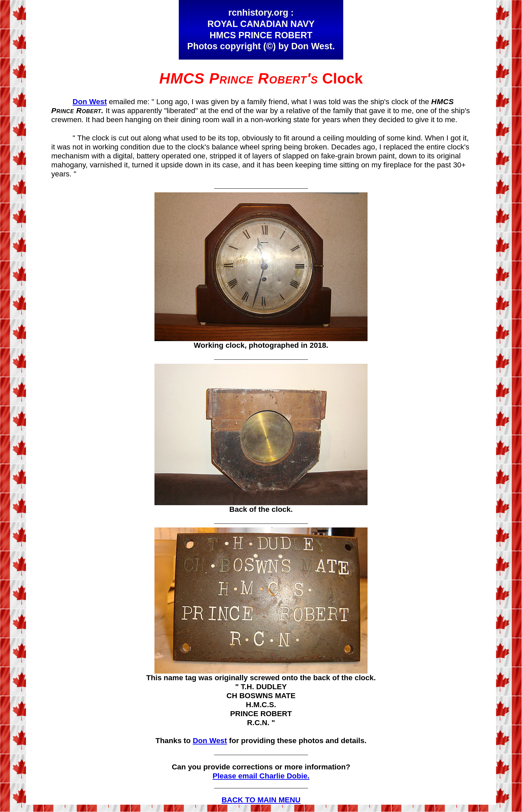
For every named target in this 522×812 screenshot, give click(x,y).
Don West (90, 102)
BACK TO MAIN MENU (261, 800)
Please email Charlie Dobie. (261, 776)
